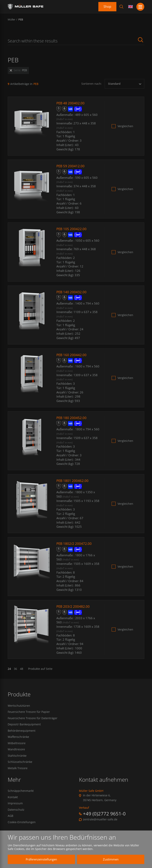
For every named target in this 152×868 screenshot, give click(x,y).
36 (15, 669)
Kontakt (13, 801)
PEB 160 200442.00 (72, 355)
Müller (11, 19)
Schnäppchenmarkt (21, 794)
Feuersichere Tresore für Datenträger (33, 719)
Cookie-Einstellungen (22, 827)
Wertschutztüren (19, 706)
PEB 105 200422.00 (72, 229)
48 (22, 669)
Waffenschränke (18, 739)
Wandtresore (16, 752)
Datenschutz (16, 814)
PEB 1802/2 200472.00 (75, 543)
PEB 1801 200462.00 (73, 481)
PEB (21, 19)
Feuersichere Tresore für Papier (29, 712)
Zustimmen (108, 859)
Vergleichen (125, 126)
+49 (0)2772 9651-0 (104, 817)
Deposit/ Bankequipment (24, 725)
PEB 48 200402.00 (71, 103)
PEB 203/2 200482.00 (74, 606)
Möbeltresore (17, 745)
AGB (10, 821)
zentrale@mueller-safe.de (100, 823)
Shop (107, 7)
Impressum (15, 807)
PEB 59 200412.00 (71, 166)
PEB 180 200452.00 (72, 418)
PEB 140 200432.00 (72, 292)
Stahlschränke (17, 758)
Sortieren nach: (92, 84)
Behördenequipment (22, 732)
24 (9, 669)
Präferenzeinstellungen (38, 859)
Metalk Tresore (18, 772)
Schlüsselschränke (20, 765)
